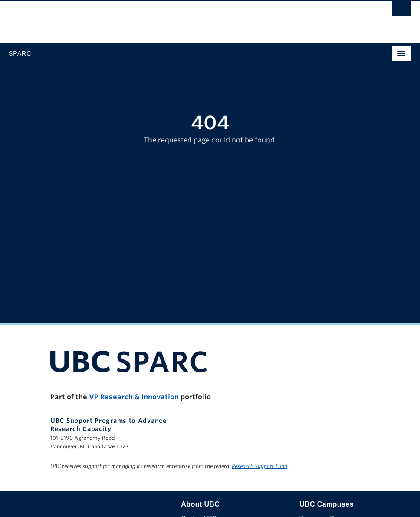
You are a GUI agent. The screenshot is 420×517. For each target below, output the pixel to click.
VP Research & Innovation (134, 397)
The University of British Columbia (150, 18)
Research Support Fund (259, 466)
